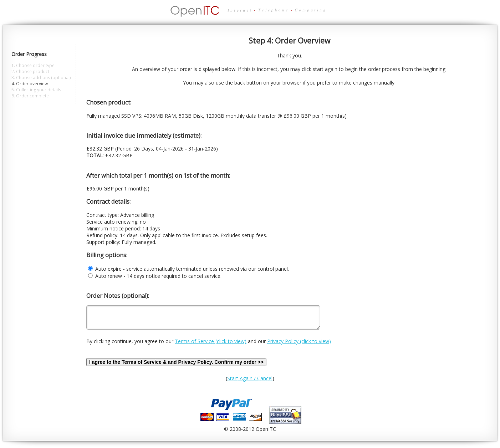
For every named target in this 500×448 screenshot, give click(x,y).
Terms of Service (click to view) (211, 345)
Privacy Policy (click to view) (299, 345)
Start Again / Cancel (250, 383)
